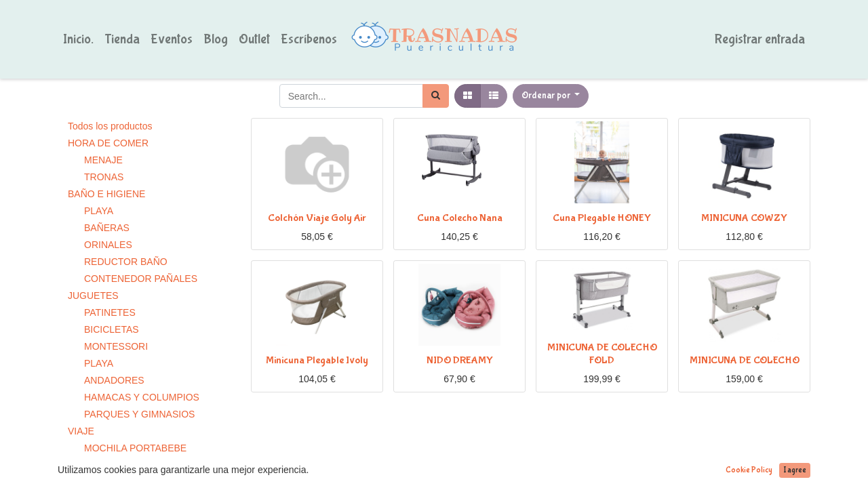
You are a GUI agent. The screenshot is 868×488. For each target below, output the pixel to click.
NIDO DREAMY (460, 360)
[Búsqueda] (436, 96)
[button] (551, 96)
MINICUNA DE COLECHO (745, 360)
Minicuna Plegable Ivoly (317, 360)
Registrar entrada (760, 39)
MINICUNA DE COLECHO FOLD (602, 354)
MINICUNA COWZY (744, 218)
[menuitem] (78, 39)
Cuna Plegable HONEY (602, 218)
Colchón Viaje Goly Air (317, 218)
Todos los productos (110, 126)
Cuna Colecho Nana (460, 218)
